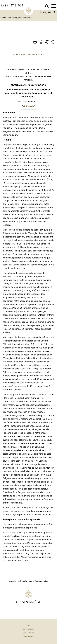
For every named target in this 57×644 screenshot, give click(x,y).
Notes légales (28, 629)
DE (13, 55)
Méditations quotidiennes (16, 17)
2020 (33, 17)
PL (39, 55)
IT (34, 55)
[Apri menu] (53, 6)
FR (29, 55)
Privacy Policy (28, 637)
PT (44, 55)
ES (24, 55)
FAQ (29, 625)
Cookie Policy (28, 633)
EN (19, 55)
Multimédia (29, 106)
